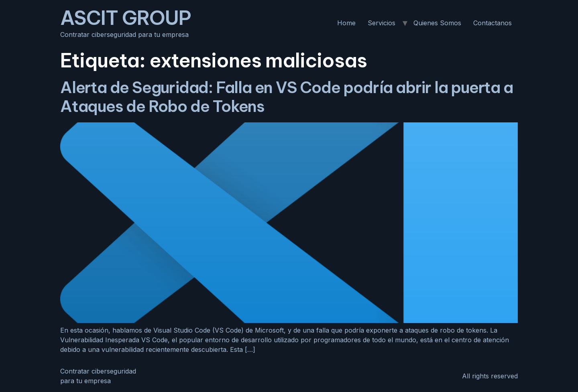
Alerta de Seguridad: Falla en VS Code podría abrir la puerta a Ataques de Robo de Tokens (287, 97)
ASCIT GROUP (126, 18)
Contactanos (493, 23)
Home (346, 23)
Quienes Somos (437, 23)
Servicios (382, 23)
